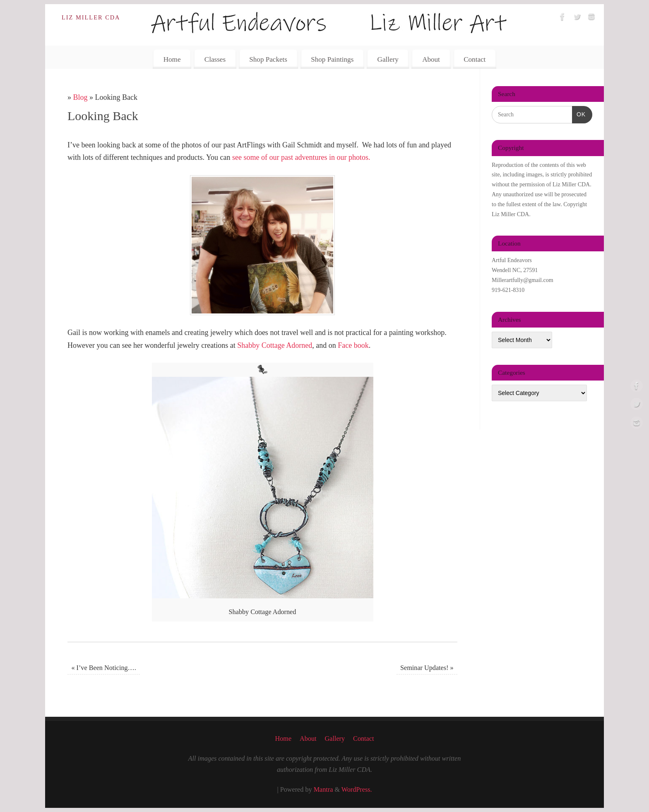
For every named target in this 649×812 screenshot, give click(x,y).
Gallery (388, 59)
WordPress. (357, 790)
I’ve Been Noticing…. (103, 668)
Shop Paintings (332, 59)
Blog (81, 97)
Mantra (323, 790)
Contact (475, 59)
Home (172, 59)
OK (579, 113)
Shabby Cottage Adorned (275, 345)
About (431, 59)
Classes (215, 59)
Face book (353, 345)
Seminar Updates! (427, 668)
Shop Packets (268, 59)
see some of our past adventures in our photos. (301, 157)
